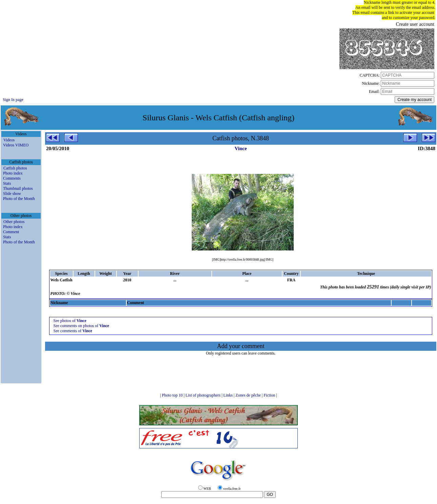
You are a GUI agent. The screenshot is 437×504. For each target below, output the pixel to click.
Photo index (13, 173)
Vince (241, 148)
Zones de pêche (249, 395)
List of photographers (204, 395)
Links (228, 395)
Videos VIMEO (16, 145)
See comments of (73, 331)
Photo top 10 (173, 395)
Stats (7, 183)
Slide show (12, 194)
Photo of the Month (19, 199)
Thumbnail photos (18, 188)
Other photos (14, 222)
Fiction (270, 395)
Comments (12, 178)
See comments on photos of (81, 326)
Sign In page (13, 100)
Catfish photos (15, 168)
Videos (9, 140)
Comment (11, 232)
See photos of (70, 321)
